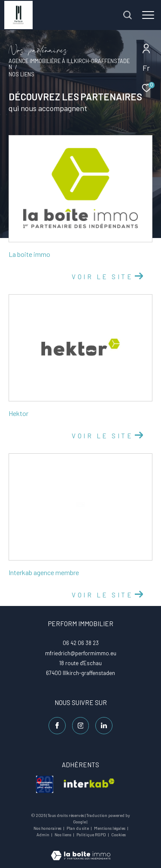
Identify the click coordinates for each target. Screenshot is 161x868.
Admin (43, 835)
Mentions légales (110, 828)
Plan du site (78, 828)
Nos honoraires (48, 828)
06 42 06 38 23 (81, 643)
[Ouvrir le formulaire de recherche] (128, 15)
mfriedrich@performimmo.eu (81, 653)
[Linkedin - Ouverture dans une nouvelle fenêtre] (104, 726)
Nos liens (63, 835)
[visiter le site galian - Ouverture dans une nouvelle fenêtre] (45, 784)
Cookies (118, 835)
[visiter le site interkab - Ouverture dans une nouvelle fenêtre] (89, 784)
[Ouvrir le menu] (148, 15)
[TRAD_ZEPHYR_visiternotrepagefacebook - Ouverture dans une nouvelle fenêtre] (57, 726)
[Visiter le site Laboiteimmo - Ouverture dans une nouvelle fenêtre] (81, 850)
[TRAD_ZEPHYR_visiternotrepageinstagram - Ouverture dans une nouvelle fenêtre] (81, 726)
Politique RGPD (91, 835)
